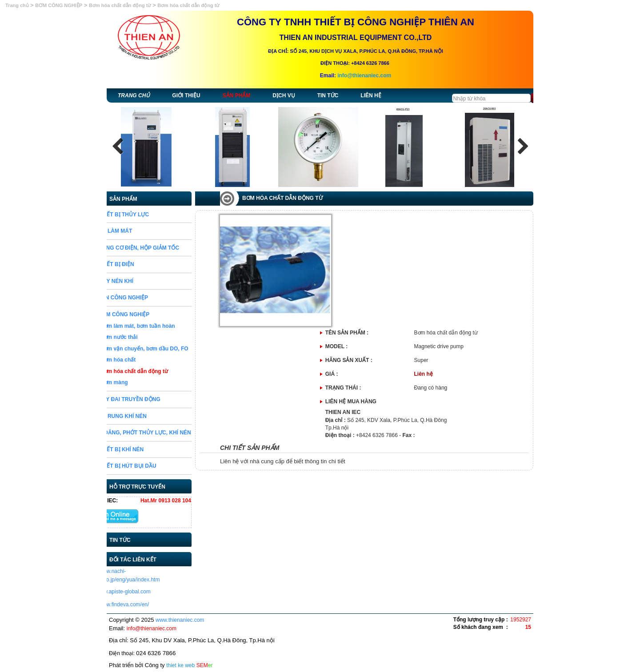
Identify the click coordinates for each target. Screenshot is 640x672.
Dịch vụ (284, 95)
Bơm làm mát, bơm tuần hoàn (162, 326)
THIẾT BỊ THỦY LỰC (148, 215)
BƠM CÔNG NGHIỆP (59, 5)
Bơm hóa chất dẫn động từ (120, 5)
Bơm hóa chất (142, 360)
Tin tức (328, 95)
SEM (205, 665)
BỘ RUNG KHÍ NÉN (146, 416)
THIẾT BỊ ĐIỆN (140, 264)
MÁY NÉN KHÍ (140, 281)
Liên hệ (371, 95)
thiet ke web (180, 665)
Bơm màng (138, 382)
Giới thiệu (186, 95)
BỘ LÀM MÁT (139, 231)
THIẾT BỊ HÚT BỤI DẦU (151, 466)
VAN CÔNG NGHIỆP (147, 298)
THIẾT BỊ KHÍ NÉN (145, 449)
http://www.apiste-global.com (141, 592)
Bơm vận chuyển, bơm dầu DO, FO (168, 349)
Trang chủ (18, 5)
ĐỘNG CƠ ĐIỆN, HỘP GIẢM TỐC (163, 248)
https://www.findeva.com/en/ (140, 604)
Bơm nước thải (143, 337)
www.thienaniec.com (180, 620)
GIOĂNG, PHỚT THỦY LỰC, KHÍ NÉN (169, 433)
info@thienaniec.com (364, 76)
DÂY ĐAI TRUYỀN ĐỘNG (153, 399)
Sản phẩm (237, 95)
